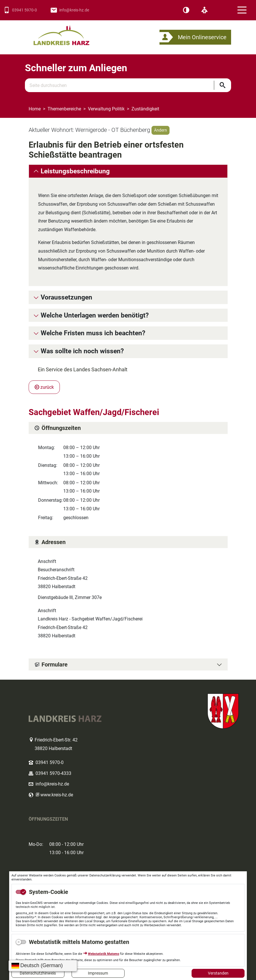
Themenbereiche (64, 109)
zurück (44, 387)
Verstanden (218, 973)
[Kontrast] (186, 10)
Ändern (161, 130)
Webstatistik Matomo (104, 954)
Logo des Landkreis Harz (69, 33)
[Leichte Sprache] (204, 10)
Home (35, 109)
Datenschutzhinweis (38, 973)
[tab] (128, 171)
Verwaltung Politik (106, 109)
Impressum (98, 973)
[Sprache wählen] (43, 966)
